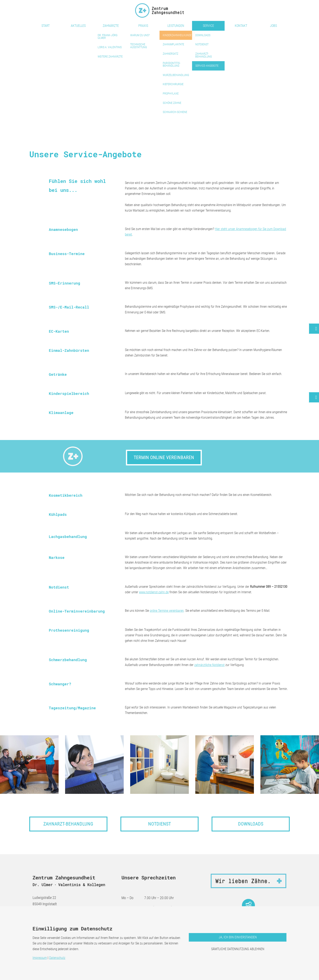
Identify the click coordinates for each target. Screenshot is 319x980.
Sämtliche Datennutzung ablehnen (238, 949)
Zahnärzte (111, 26)
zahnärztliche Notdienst (209, 665)
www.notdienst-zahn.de (154, 592)
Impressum (40, 958)
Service (208, 26)
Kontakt (241, 26)
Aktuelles (78, 26)
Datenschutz (57, 958)
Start (46, 26)
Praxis (143, 26)
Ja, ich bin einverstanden (238, 937)
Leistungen (176, 26)
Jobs (273, 26)
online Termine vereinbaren (167, 611)
